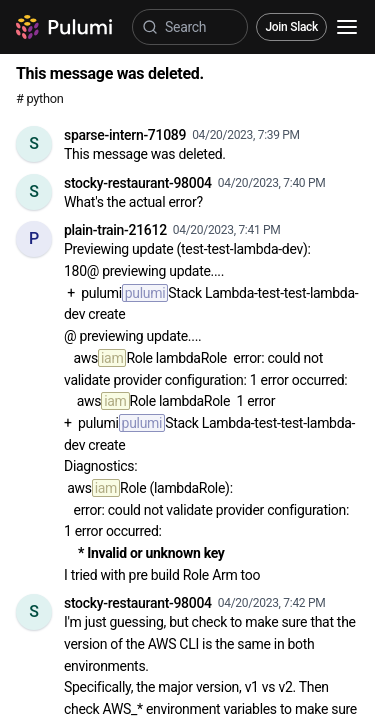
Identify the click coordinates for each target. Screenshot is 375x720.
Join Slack (291, 27)
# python (39, 98)
